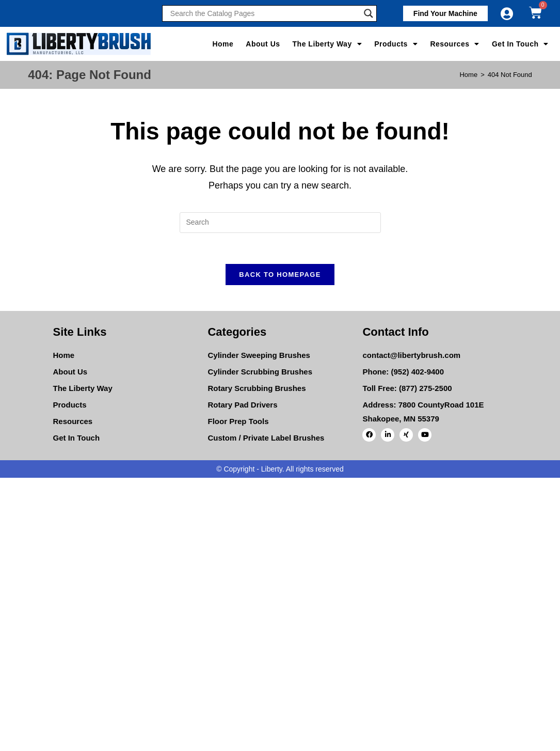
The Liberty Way (327, 44)
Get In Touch (520, 44)
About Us (263, 44)
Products (396, 44)
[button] (445, 13)
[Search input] (264, 13)
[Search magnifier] (369, 13)
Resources (455, 44)
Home (223, 44)
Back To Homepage (280, 275)
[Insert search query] (280, 223)
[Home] (468, 75)
